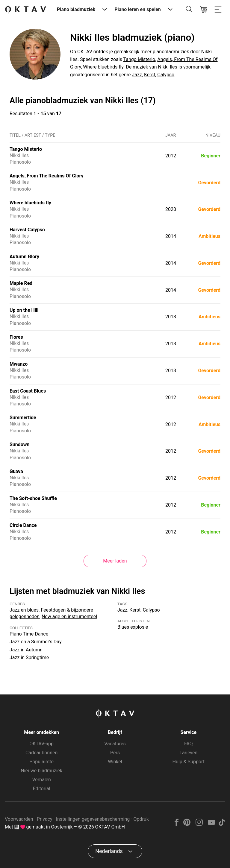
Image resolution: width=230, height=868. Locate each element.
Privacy (45, 819)
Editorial (42, 789)
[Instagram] (199, 824)
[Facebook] (177, 824)
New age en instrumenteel (69, 617)
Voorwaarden (19, 819)
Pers (115, 753)
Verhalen (41, 780)
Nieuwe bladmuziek (41, 771)
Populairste (41, 762)
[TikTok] (222, 824)
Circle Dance (23, 525)
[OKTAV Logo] (25, 10)
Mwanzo (19, 364)
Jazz (137, 75)
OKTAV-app (41, 744)
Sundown (20, 444)
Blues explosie (133, 627)
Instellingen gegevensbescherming (93, 819)
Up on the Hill (24, 310)
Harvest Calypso (27, 230)
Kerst (150, 75)
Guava (16, 471)
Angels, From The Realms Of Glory (46, 176)
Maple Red (21, 283)
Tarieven (188, 753)
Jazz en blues (24, 610)
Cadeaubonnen (41, 753)
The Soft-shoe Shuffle (33, 498)
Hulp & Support (189, 762)
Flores (16, 337)
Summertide (23, 418)
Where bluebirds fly (103, 67)
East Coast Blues (28, 391)
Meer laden (115, 561)
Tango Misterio (139, 59)
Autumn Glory (24, 257)
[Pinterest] (187, 824)
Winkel (115, 762)
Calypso (166, 75)
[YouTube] (211, 824)
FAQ (189, 744)
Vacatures (115, 744)
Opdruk (141, 819)
